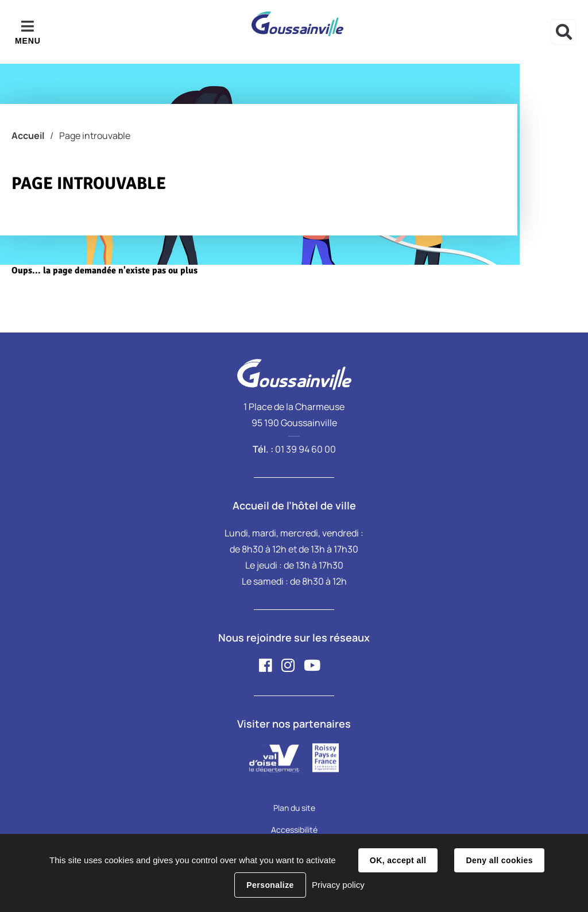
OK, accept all (398, 860)
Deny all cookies (499, 860)
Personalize (270, 885)
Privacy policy (338, 885)
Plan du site (294, 808)
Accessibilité (294, 830)
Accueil (28, 136)
